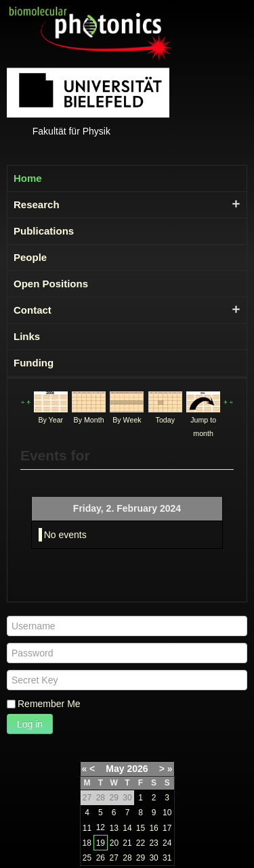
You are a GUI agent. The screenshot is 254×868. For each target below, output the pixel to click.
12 (101, 827)
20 (114, 843)
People (30, 257)
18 (87, 843)
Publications (44, 231)
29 (141, 858)
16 (153, 828)
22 (141, 843)
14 (127, 828)
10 (167, 813)
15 (141, 828)
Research (37, 204)
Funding (34, 363)
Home (28, 178)
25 (87, 858)
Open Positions (51, 284)
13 (113, 828)
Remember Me (49, 704)
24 (167, 843)
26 (101, 858)
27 (113, 858)
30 (153, 858)
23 (153, 843)
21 (127, 843)
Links (27, 336)
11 (87, 828)
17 (167, 828)
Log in (30, 724)
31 (167, 858)
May (115, 769)
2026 (137, 769)
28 (127, 858)
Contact (33, 310)
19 (101, 843)
